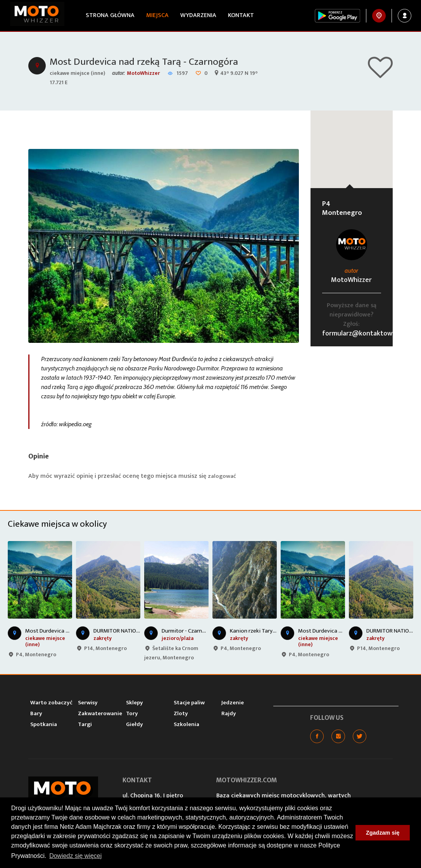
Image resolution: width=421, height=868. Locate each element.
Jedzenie (233, 703)
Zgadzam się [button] (383, 833)
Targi (85, 725)
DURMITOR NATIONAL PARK (126, 632)
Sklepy (135, 703)
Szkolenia (186, 725)
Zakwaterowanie (100, 714)
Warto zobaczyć (51, 703)
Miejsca (155, 15)
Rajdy (229, 714)
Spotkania (44, 725)
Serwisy (88, 703)
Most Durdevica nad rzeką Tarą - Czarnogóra (150, 63)
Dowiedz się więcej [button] (75, 856)
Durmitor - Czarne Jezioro (193, 632)
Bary (36, 714)
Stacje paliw (189, 703)
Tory (132, 714)
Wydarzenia (196, 15)
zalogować (223, 477)
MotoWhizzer (143, 74)
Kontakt (239, 15)
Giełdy (135, 725)
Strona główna (108, 15)
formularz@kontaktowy (359, 334)
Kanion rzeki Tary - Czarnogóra (268, 632)
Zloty (181, 714)
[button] (352, 143)
